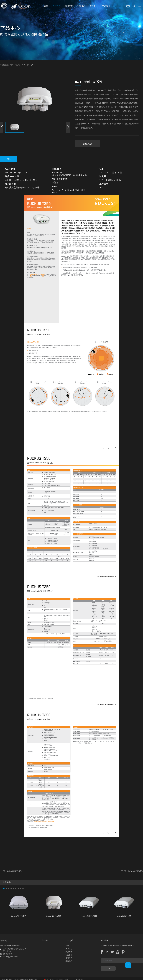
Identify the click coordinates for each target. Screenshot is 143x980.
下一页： (132, 871)
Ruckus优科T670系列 (19, 916)
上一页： (11, 871)
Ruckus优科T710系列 (124, 916)
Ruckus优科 (26, 65)
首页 (46, 6)
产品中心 (18, 65)
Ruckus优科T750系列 (89, 916)
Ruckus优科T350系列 (54, 916)
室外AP (33, 65)
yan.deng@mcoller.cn (10, 957)
